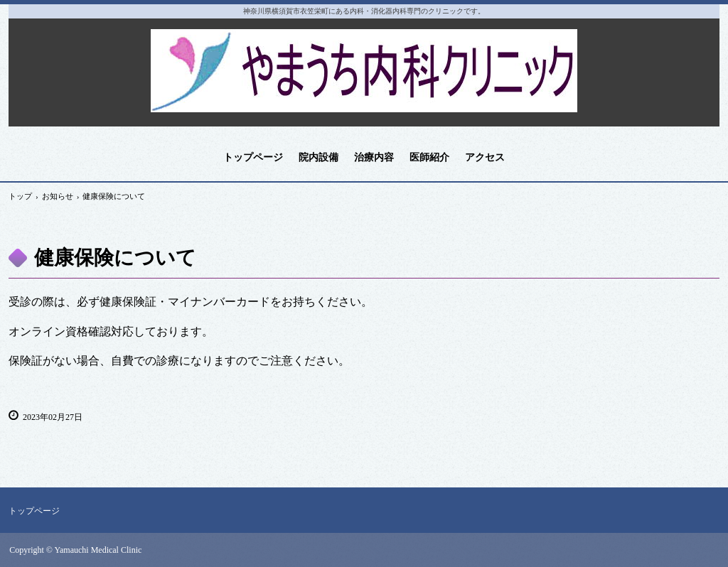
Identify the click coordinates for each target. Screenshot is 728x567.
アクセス (485, 157)
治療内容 (374, 157)
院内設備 (318, 157)
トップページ (253, 157)
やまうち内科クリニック (364, 65)
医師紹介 (429, 157)
